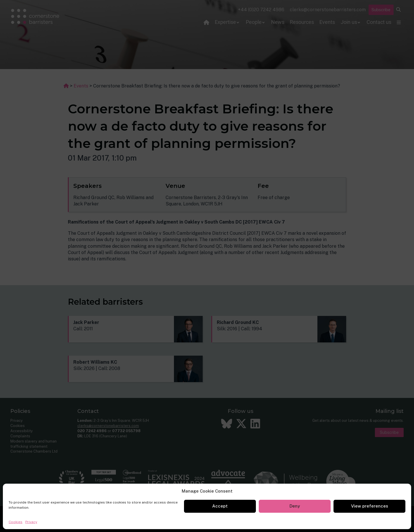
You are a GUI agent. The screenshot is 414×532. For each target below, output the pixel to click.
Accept (220, 506)
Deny (295, 506)
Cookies (16, 522)
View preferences (370, 506)
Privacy (31, 522)
